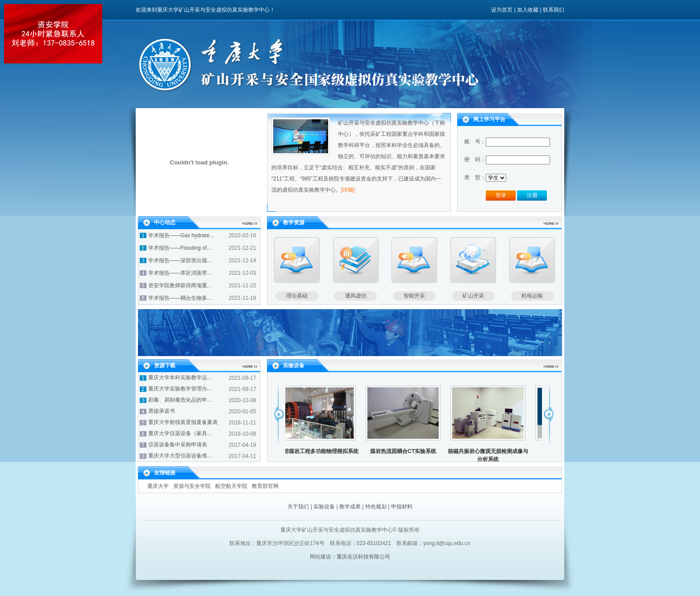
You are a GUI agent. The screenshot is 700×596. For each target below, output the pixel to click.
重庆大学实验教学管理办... (180, 389)
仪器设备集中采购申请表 (178, 445)
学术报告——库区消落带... (180, 273)
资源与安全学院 (192, 486)
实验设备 (324, 507)
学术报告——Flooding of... (180, 248)
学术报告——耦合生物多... (180, 298)
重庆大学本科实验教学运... (180, 378)
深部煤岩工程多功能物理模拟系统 (320, 451)
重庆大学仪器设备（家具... (180, 433)
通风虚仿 (356, 296)
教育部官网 (265, 486)
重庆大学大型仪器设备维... (180, 456)
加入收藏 (528, 10)
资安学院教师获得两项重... (180, 285)
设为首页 (502, 10)
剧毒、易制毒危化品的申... (180, 400)
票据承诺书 (162, 411)
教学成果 (350, 507)
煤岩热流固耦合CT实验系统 (405, 451)
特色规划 (376, 507)
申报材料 (402, 507)
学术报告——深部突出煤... (180, 260)
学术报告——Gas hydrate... (181, 235)
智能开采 (414, 296)
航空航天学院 (231, 486)
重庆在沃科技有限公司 (363, 557)
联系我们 (554, 10)
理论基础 (297, 296)
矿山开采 (473, 296)
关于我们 (298, 507)
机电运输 (532, 296)
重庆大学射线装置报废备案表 (183, 422)
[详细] (348, 190)
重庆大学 (158, 486)
